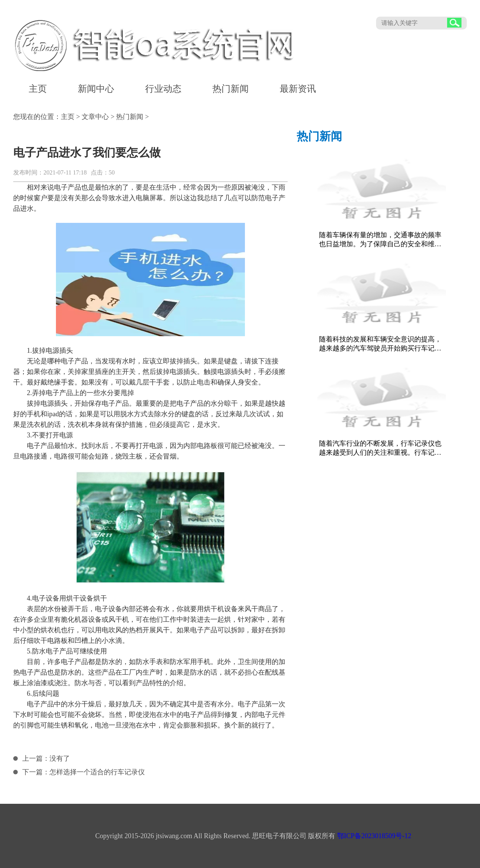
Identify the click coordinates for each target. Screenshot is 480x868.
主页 (38, 89)
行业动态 (163, 89)
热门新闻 (231, 89)
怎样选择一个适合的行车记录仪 (97, 772)
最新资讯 (298, 89)
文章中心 (95, 117)
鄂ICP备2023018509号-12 (374, 836)
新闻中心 (96, 89)
